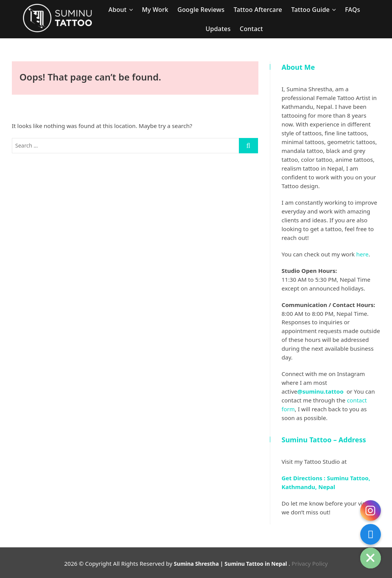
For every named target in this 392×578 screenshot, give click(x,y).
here (363, 254)
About (117, 10)
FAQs (352, 10)
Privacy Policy (310, 563)
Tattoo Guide (310, 10)
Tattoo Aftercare (258, 10)
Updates (218, 29)
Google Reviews (201, 10)
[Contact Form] (371, 534)
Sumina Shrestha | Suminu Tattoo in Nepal (230, 564)
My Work (155, 10)
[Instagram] (371, 511)
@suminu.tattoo (321, 391)
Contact (251, 29)
